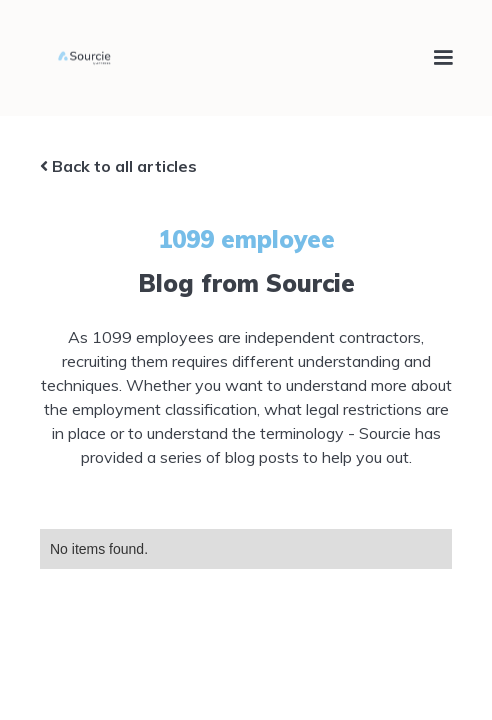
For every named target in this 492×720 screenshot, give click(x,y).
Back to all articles (118, 166)
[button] (434, 58)
